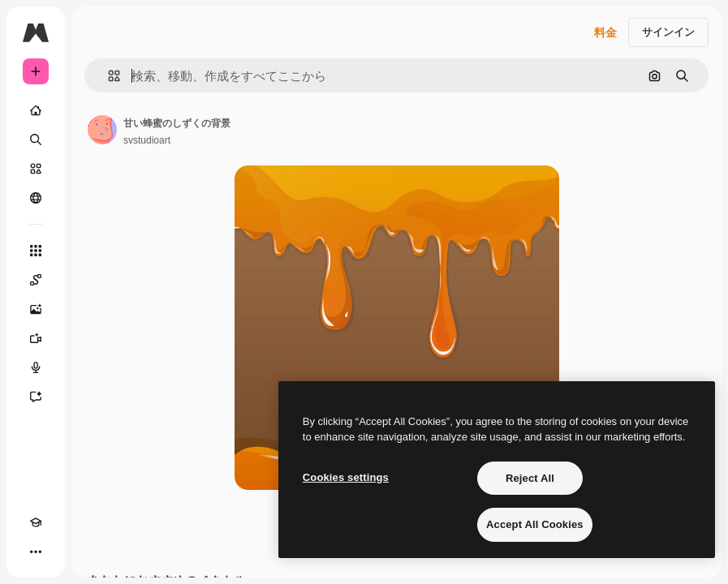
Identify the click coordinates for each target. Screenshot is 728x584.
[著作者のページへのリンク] (102, 130)
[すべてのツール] (36, 251)
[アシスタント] (36, 397)
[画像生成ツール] (36, 309)
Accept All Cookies (535, 524)
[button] (108, 76)
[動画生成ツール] (36, 338)
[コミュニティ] (36, 198)
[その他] (36, 552)
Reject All (530, 478)
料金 (605, 32)
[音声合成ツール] (36, 367)
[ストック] (36, 169)
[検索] (36, 140)
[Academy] (36, 522)
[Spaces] (36, 280)
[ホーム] (36, 110)
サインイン (668, 32)
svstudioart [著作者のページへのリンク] (147, 140)
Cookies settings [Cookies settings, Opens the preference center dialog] (346, 477)
